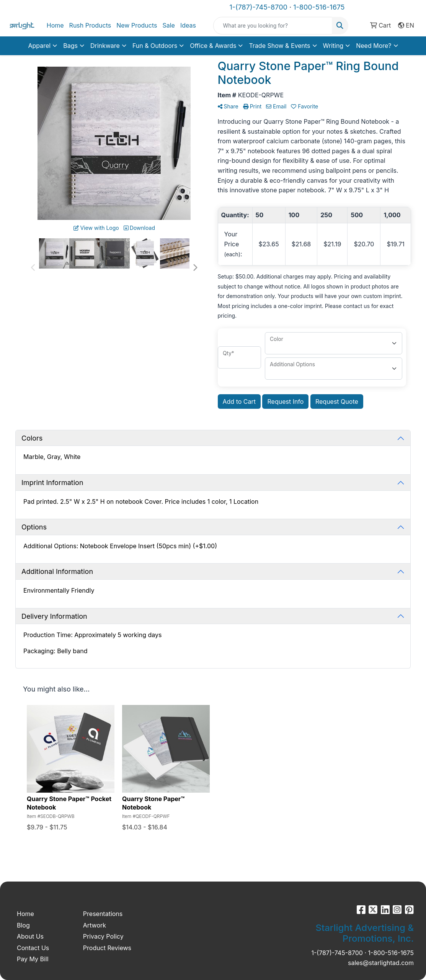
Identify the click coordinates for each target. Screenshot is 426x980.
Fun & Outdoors (155, 46)
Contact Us (33, 948)
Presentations (103, 914)
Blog (23, 925)
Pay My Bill (33, 959)
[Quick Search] (273, 26)
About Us (30, 936)
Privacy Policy (103, 936)
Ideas (188, 25)
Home (55, 25)
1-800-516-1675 (319, 7)
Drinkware (105, 46)
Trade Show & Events (279, 46)
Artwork (95, 925)
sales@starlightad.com (381, 963)
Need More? (374, 46)
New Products (137, 25)
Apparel (39, 46)
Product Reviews (107, 948)
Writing (333, 46)
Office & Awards (213, 46)
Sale (168, 25)
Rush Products (90, 25)
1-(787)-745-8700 (259, 7)
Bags (70, 46)
